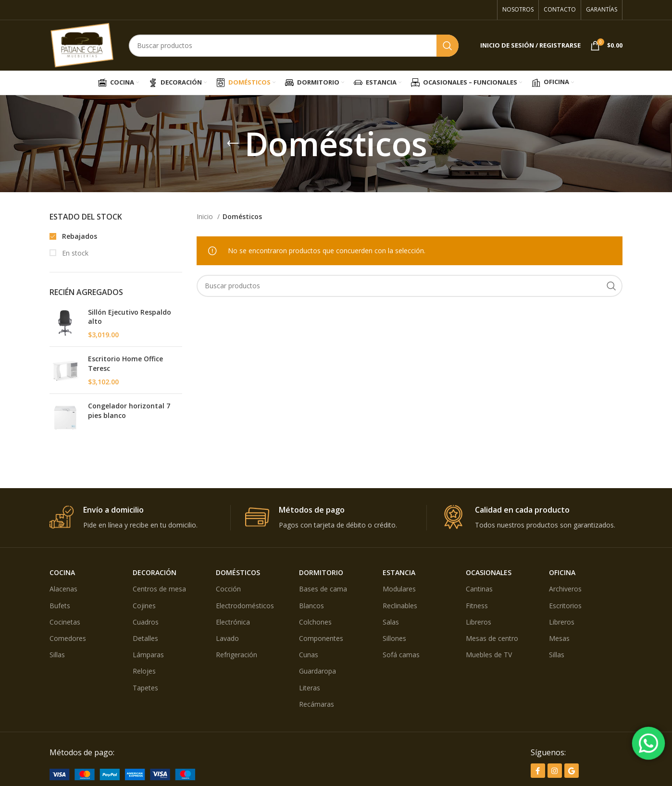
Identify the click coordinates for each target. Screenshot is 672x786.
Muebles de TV (489, 655)
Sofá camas (401, 655)
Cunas (309, 655)
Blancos (311, 606)
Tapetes (145, 688)
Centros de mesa (159, 589)
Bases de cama (323, 589)
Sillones (394, 638)
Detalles (145, 638)
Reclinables (400, 606)
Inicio (206, 216)
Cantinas (479, 589)
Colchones (315, 622)
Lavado (227, 638)
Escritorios (565, 606)
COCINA (62, 572)
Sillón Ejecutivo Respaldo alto (130, 317)
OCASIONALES (489, 572)
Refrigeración (236, 655)
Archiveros (565, 589)
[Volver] (233, 144)
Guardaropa (317, 671)
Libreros (479, 622)
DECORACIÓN (155, 572)
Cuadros (146, 622)
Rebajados (79, 236)
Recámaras (317, 704)
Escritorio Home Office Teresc (125, 363)
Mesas (559, 638)
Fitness (477, 606)
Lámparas (148, 655)
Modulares (399, 589)
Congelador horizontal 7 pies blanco (129, 411)
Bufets (60, 606)
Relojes (144, 671)
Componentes (321, 638)
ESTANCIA (399, 572)
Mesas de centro (492, 638)
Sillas (57, 655)
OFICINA (562, 572)
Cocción (228, 589)
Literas (310, 688)
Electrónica (233, 622)
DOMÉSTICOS (238, 572)
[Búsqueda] (294, 46)
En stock (74, 253)
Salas (391, 622)
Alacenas (63, 589)
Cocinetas (65, 622)
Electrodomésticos (245, 606)
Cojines (144, 606)
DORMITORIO (321, 572)
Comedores (68, 638)
